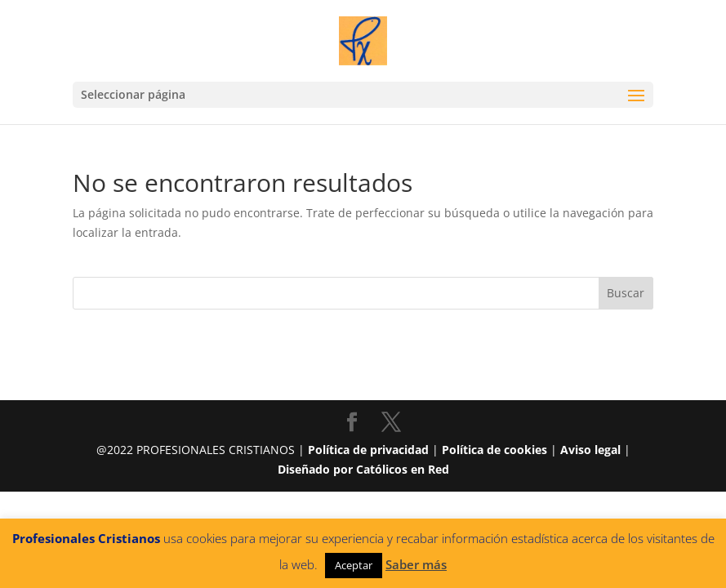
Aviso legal (590, 450)
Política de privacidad (368, 450)
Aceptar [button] (354, 565)
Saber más (416, 564)
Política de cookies (494, 450)
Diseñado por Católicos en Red (363, 469)
